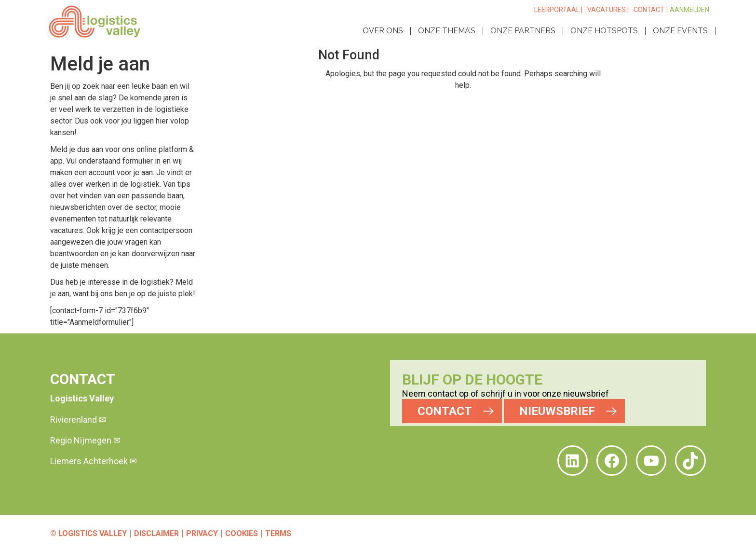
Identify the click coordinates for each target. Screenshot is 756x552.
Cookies (242, 533)
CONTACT (445, 411)
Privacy (202, 533)
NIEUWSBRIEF (557, 411)
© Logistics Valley (88, 533)
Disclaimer (156, 533)
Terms (278, 533)
